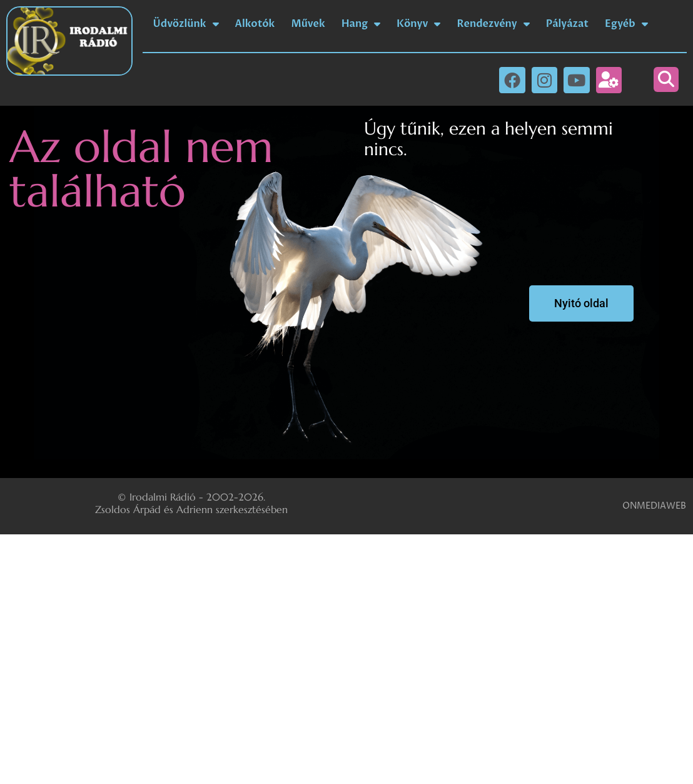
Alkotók (255, 24)
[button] (666, 79)
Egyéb (626, 24)
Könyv (418, 24)
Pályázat (567, 24)
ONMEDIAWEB (654, 506)
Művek (308, 24)
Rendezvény (493, 24)
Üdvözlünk (186, 24)
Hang (361, 24)
